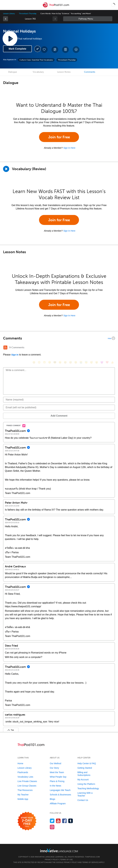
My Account (83, 780)
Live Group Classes (27, 786)
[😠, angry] (60, 362)
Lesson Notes (64, 72)
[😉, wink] (76, 362)
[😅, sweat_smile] (71, 362)
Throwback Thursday (28, 14)
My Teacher (23, 795)
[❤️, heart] (107, 362)
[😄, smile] (34, 362)
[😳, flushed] (39, 362)
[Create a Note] (55, 50)
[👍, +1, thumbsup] (112, 362)
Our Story (54, 768)
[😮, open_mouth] (97, 362)
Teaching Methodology (88, 788)
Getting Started (85, 768)
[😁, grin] (44, 362)
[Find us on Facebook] (64, 821)
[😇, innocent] (86, 362)
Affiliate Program (58, 804)
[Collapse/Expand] (59, 338)
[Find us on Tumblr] (71, 821)
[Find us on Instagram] (52, 827)
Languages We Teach (60, 790)
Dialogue (13, 72)
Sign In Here (69, 148)
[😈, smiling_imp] (102, 362)
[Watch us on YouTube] (58, 821)
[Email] (59, 408)
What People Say (58, 777)
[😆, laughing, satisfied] (65, 362)
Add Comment (59, 416)
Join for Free (59, 137)
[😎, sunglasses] (55, 362)
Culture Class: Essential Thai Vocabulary (36, 60)
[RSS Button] (5, 347)
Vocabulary (38, 72)
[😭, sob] (81, 362)
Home (20, 763)
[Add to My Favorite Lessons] (44, 50)
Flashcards (23, 772)
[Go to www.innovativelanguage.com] (59, 850)
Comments (90, 72)
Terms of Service (90, 862)
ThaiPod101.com (92, 857)
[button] (113, 5)
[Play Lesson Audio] (10, 39)
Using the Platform (86, 784)
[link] (6, 19)
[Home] (56, 7)
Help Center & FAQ (87, 763)
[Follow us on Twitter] (52, 821)
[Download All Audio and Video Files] (76, 50)
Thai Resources (25, 790)
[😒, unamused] (50, 362)
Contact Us (83, 800)
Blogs (52, 799)
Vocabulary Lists (25, 777)
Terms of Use (66, 860)
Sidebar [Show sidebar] (88, 19)
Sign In (15, 355)
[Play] (6, 169)
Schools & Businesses (60, 795)
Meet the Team (57, 772)
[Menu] (5, 5)
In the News (55, 786)
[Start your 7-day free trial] (27, 821)
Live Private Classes (27, 781)
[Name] (59, 400)
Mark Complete (17, 49)
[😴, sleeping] (91, 362)
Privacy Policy (52, 860)
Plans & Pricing (57, 781)
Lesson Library (9, 14)
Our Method (55, 763)
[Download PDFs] (65, 50)
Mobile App (23, 799)
